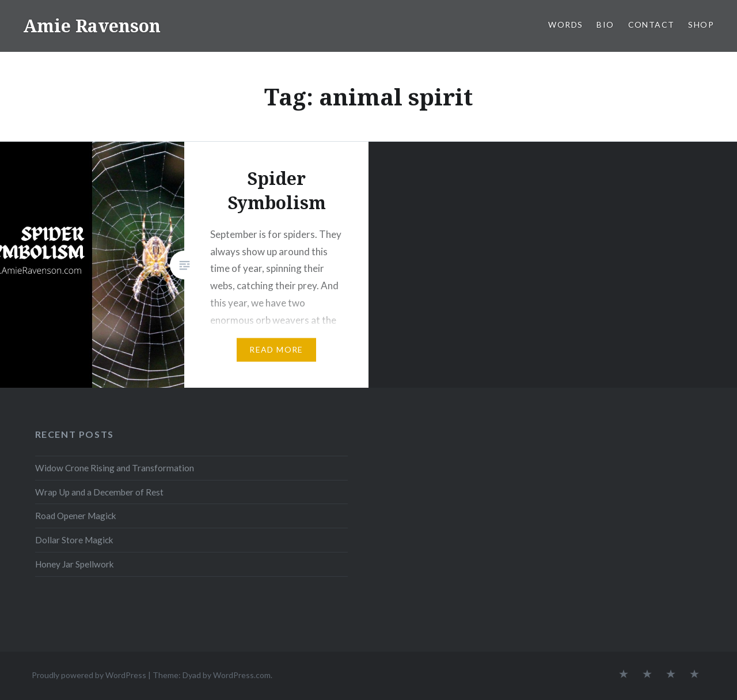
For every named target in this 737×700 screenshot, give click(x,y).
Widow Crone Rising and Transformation (115, 468)
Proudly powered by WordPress (89, 675)
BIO (605, 24)
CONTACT (651, 24)
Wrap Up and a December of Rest (99, 492)
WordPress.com (242, 675)
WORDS (565, 24)
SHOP (701, 24)
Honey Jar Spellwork (75, 564)
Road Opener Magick (76, 516)
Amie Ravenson (92, 26)
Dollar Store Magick (74, 540)
